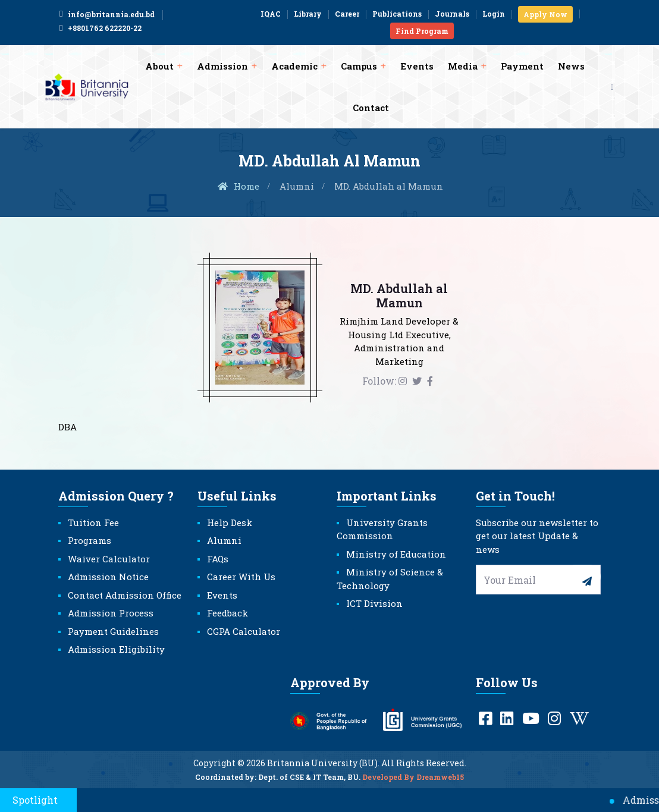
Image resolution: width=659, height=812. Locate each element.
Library (308, 14)
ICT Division (374, 603)
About (159, 66)
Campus (359, 66)
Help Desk (230, 523)
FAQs (218, 559)
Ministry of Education (396, 554)
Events (417, 66)
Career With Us (241, 577)
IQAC (271, 14)
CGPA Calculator (244, 631)
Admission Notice (108, 577)
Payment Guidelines (113, 631)
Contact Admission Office (125, 595)
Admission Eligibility (116, 649)
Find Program (422, 31)
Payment (522, 66)
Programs (90, 540)
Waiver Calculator (109, 559)
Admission (222, 66)
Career (347, 14)
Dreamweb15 (440, 783)
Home (238, 186)
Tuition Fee (93, 523)
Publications (397, 14)
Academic (294, 66)
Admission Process (111, 613)
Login (494, 14)
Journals (452, 14)
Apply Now (545, 14)
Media (463, 66)
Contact (371, 108)
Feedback (227, 613)
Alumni (297, 186)
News (571, 66)
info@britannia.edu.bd (106, 14)
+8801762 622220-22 (100, 28)
